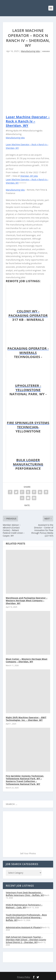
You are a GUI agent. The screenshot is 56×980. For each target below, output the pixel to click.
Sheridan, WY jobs (29, 176)
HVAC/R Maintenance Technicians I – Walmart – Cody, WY (24, 906)
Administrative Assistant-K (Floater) (24, 927)
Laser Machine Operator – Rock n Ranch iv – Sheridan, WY (28, 121)
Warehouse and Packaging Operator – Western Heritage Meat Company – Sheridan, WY (27, 601)
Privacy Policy (24, 977)
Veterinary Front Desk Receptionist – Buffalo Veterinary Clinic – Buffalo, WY (25, 894)
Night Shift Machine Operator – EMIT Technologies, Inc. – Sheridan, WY (26, 719)
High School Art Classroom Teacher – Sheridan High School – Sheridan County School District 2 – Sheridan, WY (26, 940)
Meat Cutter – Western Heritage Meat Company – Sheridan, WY (27, 660)
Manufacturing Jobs (30, 51)
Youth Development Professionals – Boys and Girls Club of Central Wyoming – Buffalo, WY (26, 917)
